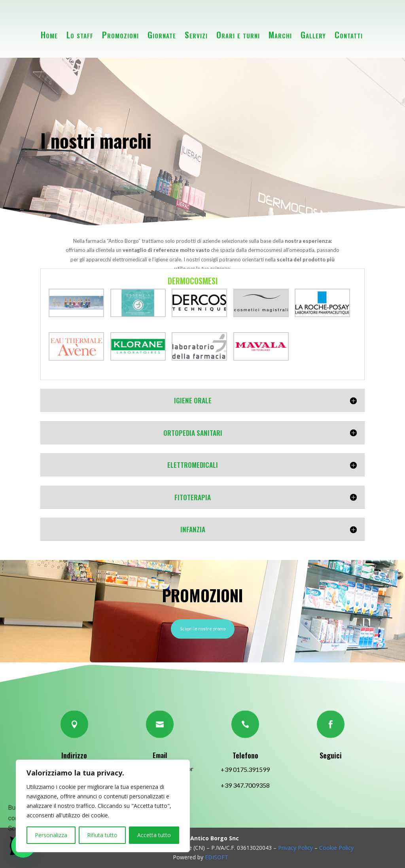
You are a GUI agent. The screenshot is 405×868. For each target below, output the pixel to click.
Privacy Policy (295, 848)
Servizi (196, 35)
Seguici (331, 755)
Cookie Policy (336, 848)
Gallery (313, 35)
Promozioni (120, 35)
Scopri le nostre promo (203, 629)
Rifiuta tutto (102, 835)
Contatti (349, 35)
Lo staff (80, 35)
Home (49, 35)
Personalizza (51, 835)
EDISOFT (217, 857)
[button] (9, 806)
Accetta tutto (154, 835)
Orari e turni (238, 35)
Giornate (162, 35)
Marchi (280, 35)
